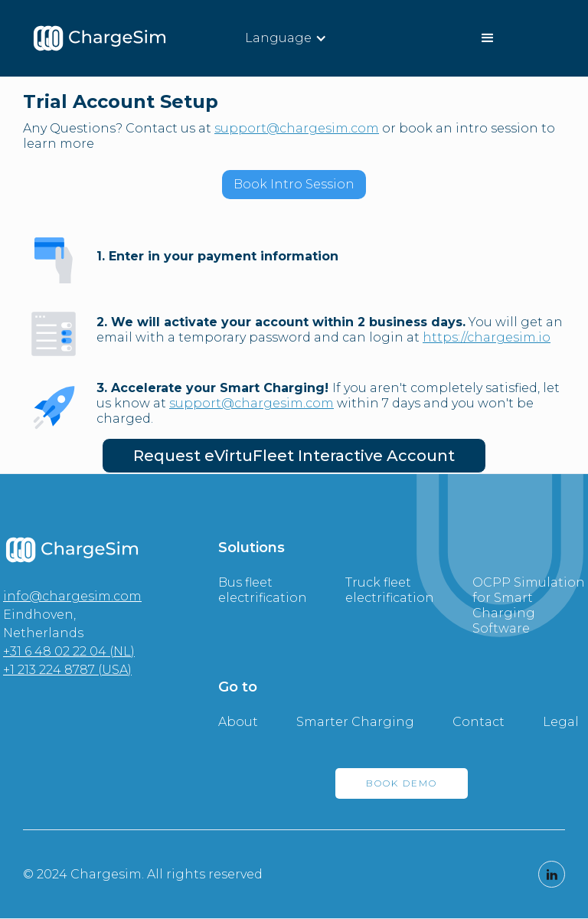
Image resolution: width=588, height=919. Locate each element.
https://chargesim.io (487, 337)
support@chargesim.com (297, 128)
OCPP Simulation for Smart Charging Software (529, 605)
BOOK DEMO (402, 783)
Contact (479, 722)
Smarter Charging (355, 722)
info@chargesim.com (72, 596)
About (238, 722)
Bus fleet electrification (263, 590)
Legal (561, 722)
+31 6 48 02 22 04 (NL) (69, 651)
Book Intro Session (294, 184)
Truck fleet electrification (390, 590)
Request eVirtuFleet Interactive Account (294, 456)
